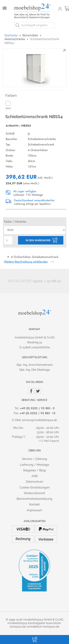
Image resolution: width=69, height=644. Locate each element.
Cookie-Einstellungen (35, 487)
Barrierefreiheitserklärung (34, 499)
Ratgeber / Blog (34, 470)
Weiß (13, 105)
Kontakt (34, 504)
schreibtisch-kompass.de (43, 627)
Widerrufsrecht (34, 493)
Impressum (34, 510)
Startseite (13, 35)
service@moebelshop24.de (39, 420)
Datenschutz (34, 482)
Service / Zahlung (34, 459)
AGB (34, 476)
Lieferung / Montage (34, 465)
